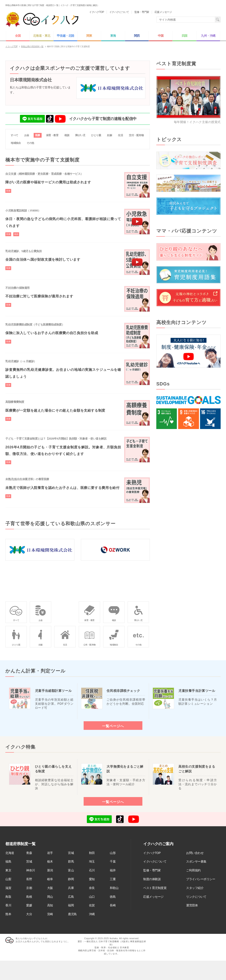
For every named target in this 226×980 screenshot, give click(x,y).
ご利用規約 (193, 870)
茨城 (29, 861)
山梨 (8, 879)
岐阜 (50, 879)
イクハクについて (155, 861)
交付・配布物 (136, 135)
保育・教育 (52, 135)
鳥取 (8, 897)
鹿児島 (72, 914)
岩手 (50, 853)
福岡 (71, 905)
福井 (113, 870)
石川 (92, 870)
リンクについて (196, 897)
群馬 (71, 861)
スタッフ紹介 (195, 888)
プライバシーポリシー (201, 879)
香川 (8, 905)
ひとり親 (96, 135)
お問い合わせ (195, 853)
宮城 (71, 853)
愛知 (92, 879)
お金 (27, 135)
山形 (113, 853)
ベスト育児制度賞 (155, 888)
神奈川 (31, 870)
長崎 (113, 905)
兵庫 (71, 888)
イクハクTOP (152, 853)
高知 (50, 905)
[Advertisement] (188, 469)
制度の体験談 (152, 879)
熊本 (8, 914)
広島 (71, 897)
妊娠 (109, 135)
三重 (113, 879)
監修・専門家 (152, 870)
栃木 (50, 861)
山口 (92, 897)
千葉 (113, 861)
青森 (29, 853)
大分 (29, 914)
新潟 (50, 870)
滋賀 (8, 888)
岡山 (50, 897)
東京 (8, 870)
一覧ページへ (113, 726)
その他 (30, 143)
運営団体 (192, 905)
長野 (29, 879)
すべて (14, 135)
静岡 (71, 879)
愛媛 (29, 905)
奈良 (92, 888)
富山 (71, 870)
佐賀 (92, 905)
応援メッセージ (153, 897)
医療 (38, 135)
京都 (29, 888)
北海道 (10, 853)
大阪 (50, 888)
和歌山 (114, 888)
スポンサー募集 (196, 861)
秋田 (92, 853)
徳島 (113, 897)
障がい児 (80, 135)
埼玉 (92, 861)
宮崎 (50, 914)
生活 (120, 135)
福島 (8, 861)
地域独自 (16, 143)
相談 (67, 135)
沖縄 (92, 914)
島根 (29, 897)
